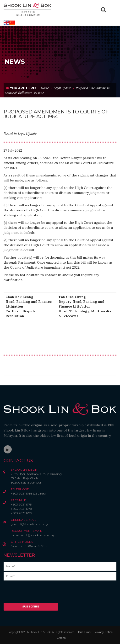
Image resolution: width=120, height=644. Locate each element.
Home (45, 88)
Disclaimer (85, 632)
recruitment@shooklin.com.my (33, 535)
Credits (61, 638)
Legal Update (62, 88)
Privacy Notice (104, 632)
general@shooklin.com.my (29, 524)
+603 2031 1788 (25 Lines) (28, 493)
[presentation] (40, 593)
